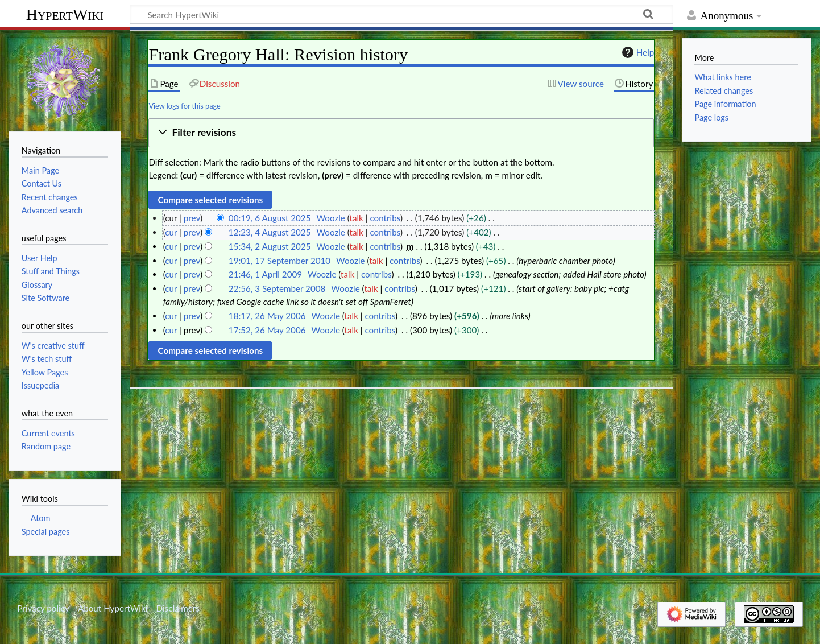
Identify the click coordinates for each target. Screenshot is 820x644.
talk (357, 218)
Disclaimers (178, 608)
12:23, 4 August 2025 (270, 232)
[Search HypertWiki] (401, 14)
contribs (385, 218)
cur (171, 232)
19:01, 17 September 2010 (279, 261)
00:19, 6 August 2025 (270, 218)
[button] (401, 133)
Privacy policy (43, 608)
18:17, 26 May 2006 (267, 316)
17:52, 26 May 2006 (267, 330)
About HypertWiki (113, 608)
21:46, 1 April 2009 (265, 274)
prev (192, 218)
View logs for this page (184, 106)
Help (637, 52)
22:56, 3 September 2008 (277, 288)
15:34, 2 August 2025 (270, 246)
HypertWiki (65, 15)
